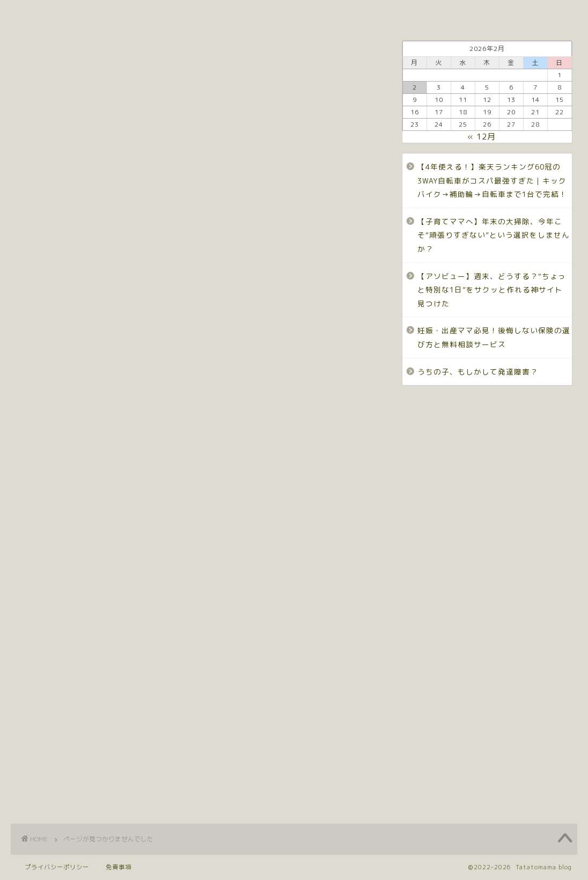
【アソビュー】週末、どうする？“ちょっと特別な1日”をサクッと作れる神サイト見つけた (492, 290)
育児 (69, 751)
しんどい (79, 538)
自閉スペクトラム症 (105, 769)
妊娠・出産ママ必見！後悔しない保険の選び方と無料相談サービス (494, 337)
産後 (69, 716)
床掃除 (74, 698)
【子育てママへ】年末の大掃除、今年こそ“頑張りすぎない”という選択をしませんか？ (494, 235)
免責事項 (119, 867)
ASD (68, 503)
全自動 (74, 627)
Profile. (155, 13)
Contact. (216, 13)
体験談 (74, 609)
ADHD (72, 485)
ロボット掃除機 (95, 556)
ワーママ (480, 13)
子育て (423, 13)
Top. (102, 13)
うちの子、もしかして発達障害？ (478, 372)
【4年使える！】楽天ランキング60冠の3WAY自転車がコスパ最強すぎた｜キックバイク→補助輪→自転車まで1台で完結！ (492, 180)
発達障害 (366, 13)
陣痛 (69, 787)
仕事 (69, 592)
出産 (69, 645)
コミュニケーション (105, 520)
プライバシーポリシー (57, 867)
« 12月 (482, 137)
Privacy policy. (291, 13)
